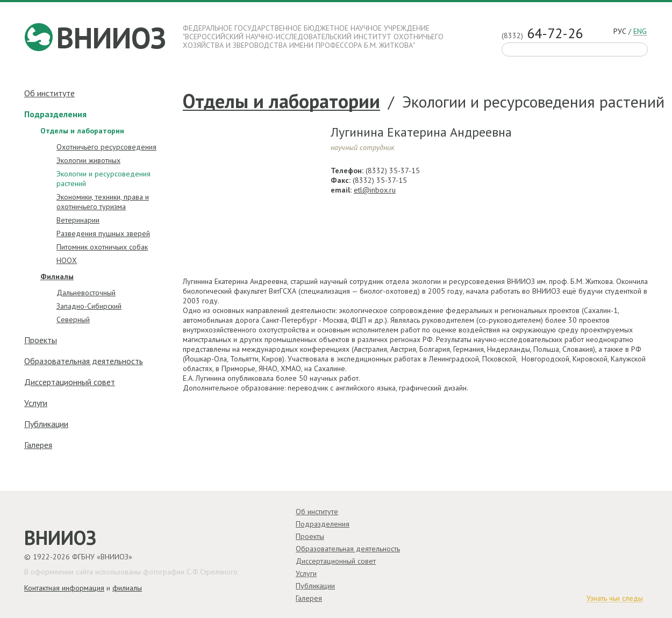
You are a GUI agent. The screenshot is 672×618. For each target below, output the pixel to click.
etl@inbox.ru (375, 190)
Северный (73, 319)
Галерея (38, 445)
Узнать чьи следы (615, 599)
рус (620, 31)
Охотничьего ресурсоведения (106, 147)
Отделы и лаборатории (281, 102)
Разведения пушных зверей (103, 233)
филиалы (127, 588)
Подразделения (55, 114)
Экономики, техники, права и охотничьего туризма (103, 202)
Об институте (49, 93)
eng (640, 32)
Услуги (36, 403)
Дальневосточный (86, 293)
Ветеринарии (78, 220)
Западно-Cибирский (89, 306)
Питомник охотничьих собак (102, 247)
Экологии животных (88, 160)
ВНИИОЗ (111, 37)
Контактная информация (64, 588)
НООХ (67, 260)
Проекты (41, 340)
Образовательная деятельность (84, 361)
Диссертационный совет (70, 382)
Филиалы (57, 276)
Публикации (46, 424)
